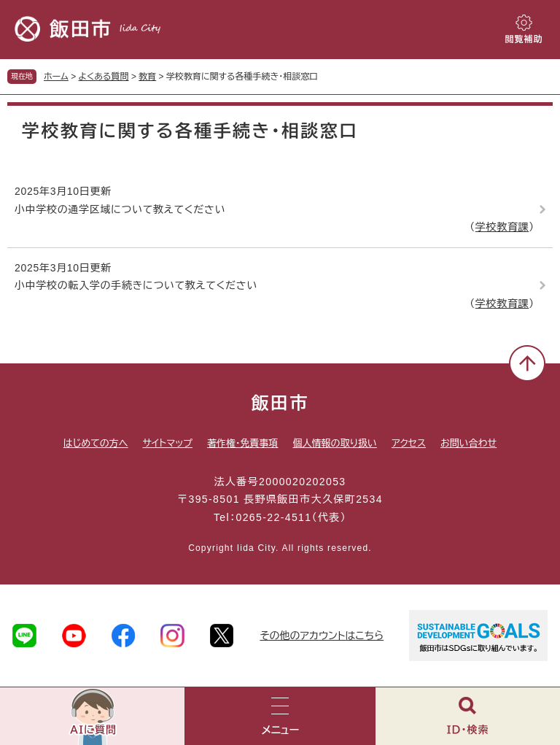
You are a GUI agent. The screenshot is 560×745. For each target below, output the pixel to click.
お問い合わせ (468, 443)
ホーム (56, 77)
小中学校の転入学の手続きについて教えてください (136, 285)
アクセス (409, 443)
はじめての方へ (96, 443)
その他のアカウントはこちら (322, 636)
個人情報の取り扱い (334, 443)
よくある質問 (104, 77)
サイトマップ (168, 443)
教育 (147, 77)
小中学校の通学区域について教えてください (120, 209)
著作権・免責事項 (243, 443)
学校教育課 (502, 227)
